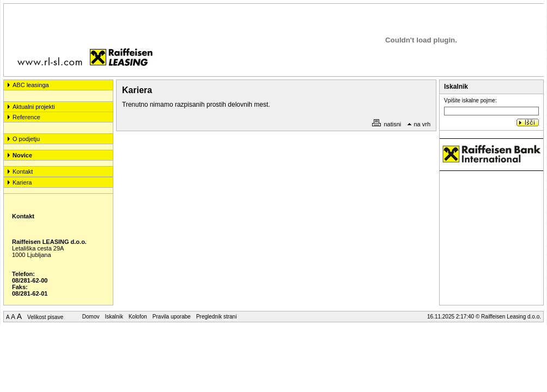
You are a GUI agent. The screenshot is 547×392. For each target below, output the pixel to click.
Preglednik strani (216, 317)
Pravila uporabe (172, 317)
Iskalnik (114, 317)
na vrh (419, 124)
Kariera (22, 182)
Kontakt (23, 171)
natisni (387, 124)
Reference (26, 117)
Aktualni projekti (34, 107)
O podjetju (26, 139)
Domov (91, 317)
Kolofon (138, 317)
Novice (22, 155)
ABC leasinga (31, 85)
